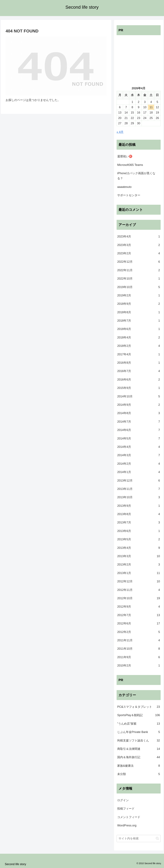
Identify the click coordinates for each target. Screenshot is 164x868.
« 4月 (120, 132)
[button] (157, 838)
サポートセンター (129, 195)
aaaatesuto (124, 187)
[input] (139, 839)
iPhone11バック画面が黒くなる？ (136, 176)
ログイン (123, 800)
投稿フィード (126, 809)
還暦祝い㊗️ (125, 156)
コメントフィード (129, 817)
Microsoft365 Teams (130, 165)
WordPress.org (127, 825)
